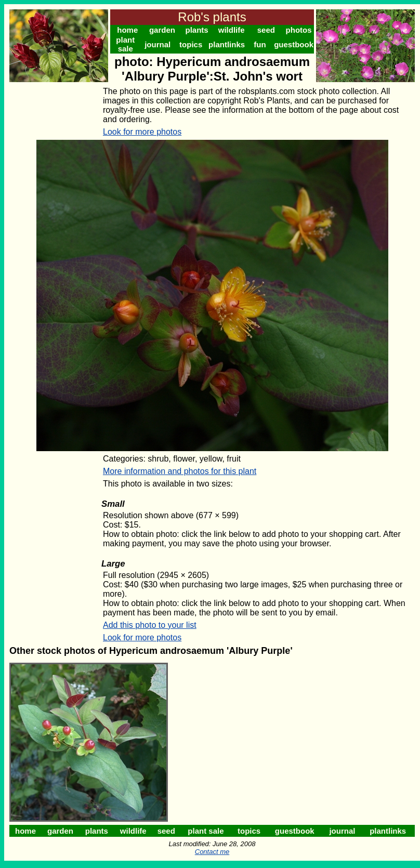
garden (162, 30)
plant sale (125, 44)
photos (299, 30)
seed (266, 30)
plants (196, 30)
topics (191, 44)
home (127, 30)
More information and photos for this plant (180, 471)
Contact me (212, 852)
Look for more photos (142, 132)
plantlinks (227, 44)
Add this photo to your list (150, 625)
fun (260, 44)
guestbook (294, 44)
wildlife (232, 30)
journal (157, 44)
